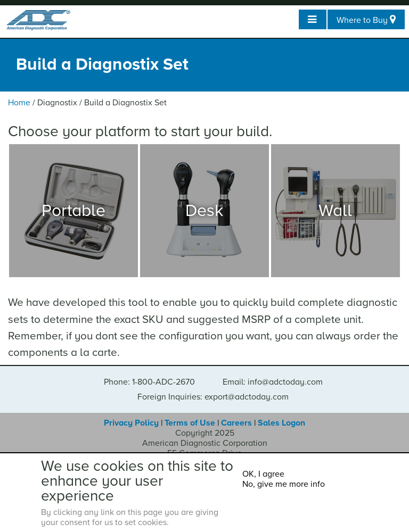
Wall (335, 211)
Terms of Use (190, 423)
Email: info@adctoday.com (273, 382)
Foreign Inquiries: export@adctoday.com (213, 397)
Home (19, 103)
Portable (73, 211)
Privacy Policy (131, 423)
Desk (204, 211)
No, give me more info (284, 484)
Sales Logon (281, 423)
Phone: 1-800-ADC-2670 (149, 382)
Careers (236, 423)
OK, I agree (263, 474)
